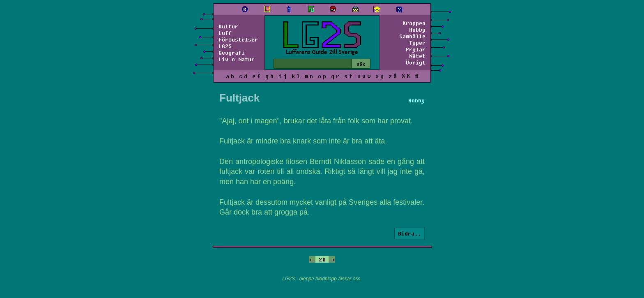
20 (322, 259)
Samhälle (412, 36)
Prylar (416, 49)
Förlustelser (238, 39)
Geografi (232, 53)
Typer (417, 43)
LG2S (225, 46)
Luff (225, 33)
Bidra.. (409, 233)
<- (312, 259)
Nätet (417, 56)
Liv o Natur (237, 59)
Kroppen (414, 23)
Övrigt (416, 62)
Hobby (417, 30)
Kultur (228, 26)
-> (332, 259)
